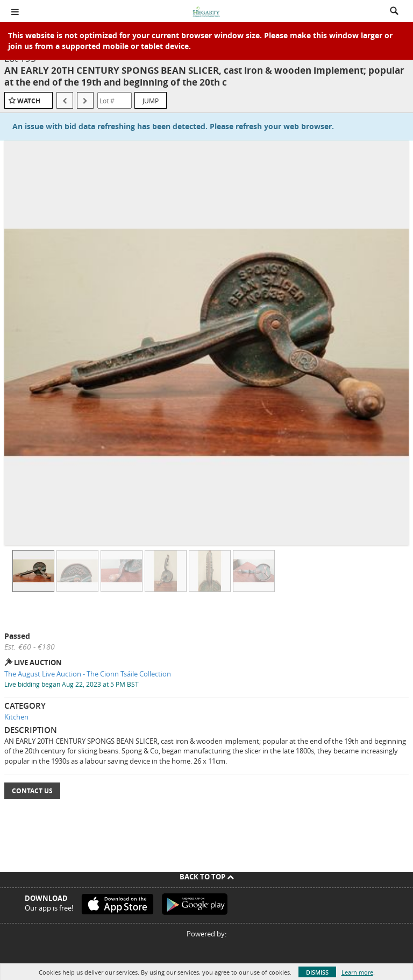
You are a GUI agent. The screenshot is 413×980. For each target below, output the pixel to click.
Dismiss (317, 972)
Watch (29, 101)
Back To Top (207, 877)
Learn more (357, 972)
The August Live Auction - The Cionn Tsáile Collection (88, 674)
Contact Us (32, 791)
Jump (151, 101)
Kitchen (16, 717)
